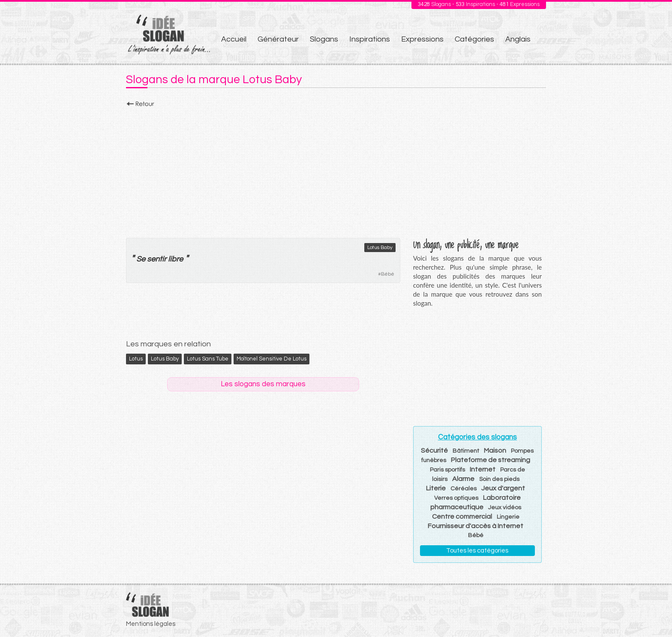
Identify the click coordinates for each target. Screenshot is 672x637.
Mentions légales (151, 624)
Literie (436, 488)
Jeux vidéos (505, 508)
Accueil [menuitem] (234, 39)
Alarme (463, 479)
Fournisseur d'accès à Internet (475, 526)
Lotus (136, 359)
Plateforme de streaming (490, 460)
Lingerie (508, 517)
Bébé (388, 274)
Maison (495, 451)
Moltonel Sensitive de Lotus (271, 359)
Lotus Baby (380, 248)
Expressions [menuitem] (422, 39)
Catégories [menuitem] (474, 39)
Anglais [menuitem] (518, 39)
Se (141, 259)
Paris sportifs (447, 470)
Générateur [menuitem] (278, 39)
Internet (483, 469)
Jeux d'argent (503, 488)
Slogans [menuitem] (324, 39)
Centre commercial (462, 517)
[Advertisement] (336, 170)
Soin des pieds (499, 479)
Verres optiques (456, 498)
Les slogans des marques (263, 384)
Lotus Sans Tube (208, 359)
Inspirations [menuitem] (370, 39)
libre (175, 259)
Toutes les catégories (477, 551)
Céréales (463, 489)
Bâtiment (466, 451)
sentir (157, 259)
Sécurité (434, 451)
